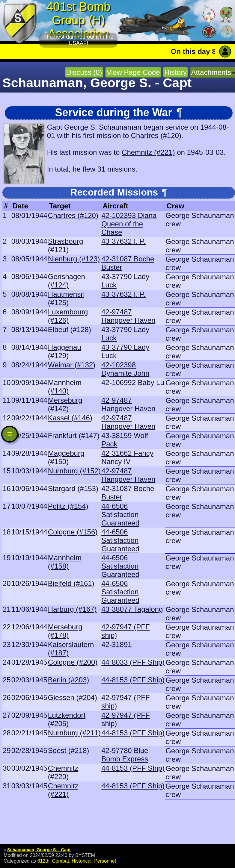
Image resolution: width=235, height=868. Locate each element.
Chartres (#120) (156, 135)
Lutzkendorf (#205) (67, 719)
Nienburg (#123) (74, 259)
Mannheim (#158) (65, 562)
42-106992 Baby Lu (133, 383)
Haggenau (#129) (65, 351)
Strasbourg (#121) (65, 245)
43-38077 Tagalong (132, 609)
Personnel (105, 861)
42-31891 (116, 644)
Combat (61, 861)
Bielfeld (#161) (71, 583)
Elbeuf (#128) (70, 330)
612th (43, 861)
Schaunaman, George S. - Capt (39, 850)
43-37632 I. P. (123, 241)
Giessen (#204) (73, 697)
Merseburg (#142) (65, 404)
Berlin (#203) (68, 680)
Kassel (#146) (70, 418)
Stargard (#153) (73, 488)
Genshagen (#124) (67, 281)
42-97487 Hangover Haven (128, 316)
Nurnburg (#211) (74, 733)
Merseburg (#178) (65, 631)
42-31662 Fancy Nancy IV (127, 457)
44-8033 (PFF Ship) (133, 662)
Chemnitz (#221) (148, 152)
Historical (82, 861)
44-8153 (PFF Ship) (133, 680)
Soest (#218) (68, 750)
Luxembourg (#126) (68, 316)
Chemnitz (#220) (63, 772)
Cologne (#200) (73, 662)
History (176, 72)
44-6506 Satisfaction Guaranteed (120, 515)
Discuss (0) (84, 72)
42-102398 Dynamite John (125, 369)
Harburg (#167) (72, 609)
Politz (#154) (68, 506)
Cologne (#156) (73, 532)
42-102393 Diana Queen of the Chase (129, 224)
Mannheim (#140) (65, 387)
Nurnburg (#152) (74, 471)
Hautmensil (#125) (66, 298)
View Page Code (133, 72)
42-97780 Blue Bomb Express (125, 755)
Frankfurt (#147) (74, 435)
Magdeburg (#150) (66, 457)
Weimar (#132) (72, 365)
